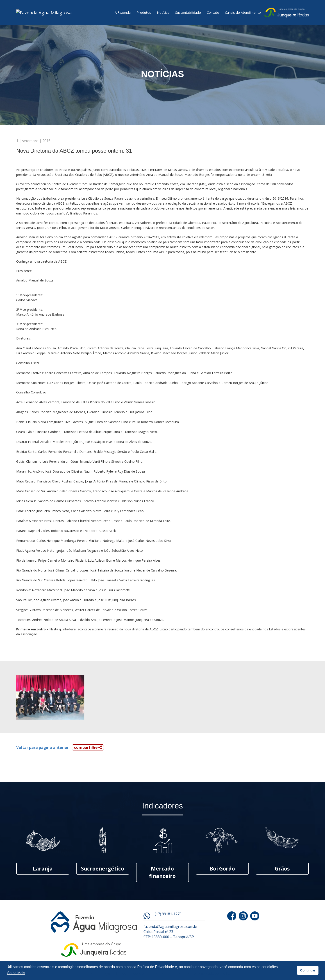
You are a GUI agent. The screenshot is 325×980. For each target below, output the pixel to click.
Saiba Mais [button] (16, 973)
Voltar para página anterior (42, 750)
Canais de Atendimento (243, 14)
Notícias (163, 14)
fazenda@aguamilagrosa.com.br (171, 929)
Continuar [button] (308, 970)
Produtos (144, 14)
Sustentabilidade (188, 14)
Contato (213, 14)
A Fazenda (123, 14)
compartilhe (88, 750)
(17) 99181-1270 (168, 916)
